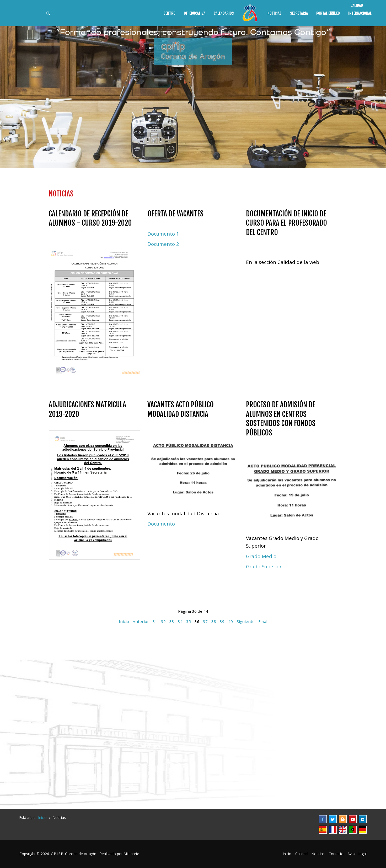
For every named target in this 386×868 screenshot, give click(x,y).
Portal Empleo (328, 13)
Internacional (360, 13)
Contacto (336, 854)
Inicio (124, 621)
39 (222, 621)
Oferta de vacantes (175, 214)
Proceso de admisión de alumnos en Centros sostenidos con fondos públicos (281, 419)
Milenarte (132, 854)
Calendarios (224, 13)
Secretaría (299, 13)
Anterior (141, 621)
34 (180, 621)
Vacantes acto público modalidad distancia (181, 409)
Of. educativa (195, 13)
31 (155, 621)
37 (205, 621)
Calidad (301, 854)
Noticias (275, 13)
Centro (170, 13)
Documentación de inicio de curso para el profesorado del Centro (286, 223)
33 (172, 621)
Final (263, 621)
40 (230, 621)
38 (214, 621)
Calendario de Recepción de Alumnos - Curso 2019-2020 (90, 218)
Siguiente (246, 621)
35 (189, 621)
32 (163, 621)
